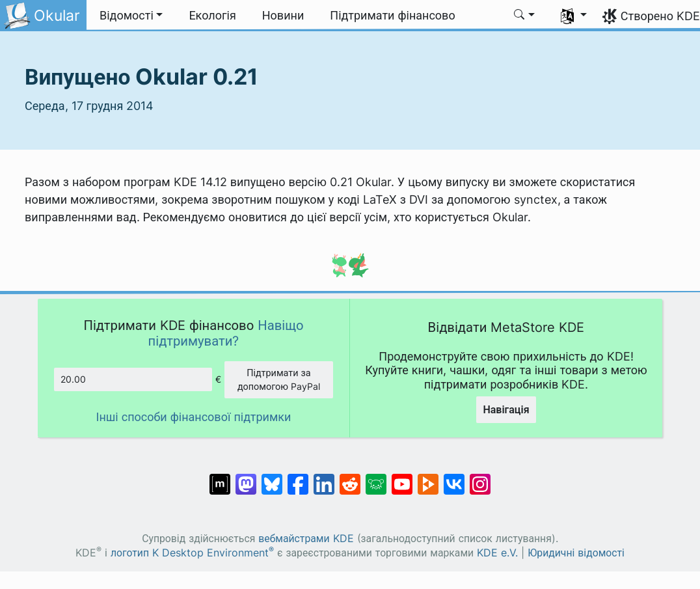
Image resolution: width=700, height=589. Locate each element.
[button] (131, 16)
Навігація (506, 409)
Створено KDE (660, 16)
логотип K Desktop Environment (192, 553)
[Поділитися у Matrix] (220, 478)
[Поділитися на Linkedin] (324, 478)
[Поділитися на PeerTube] (428, 478)
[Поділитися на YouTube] (402, 478)
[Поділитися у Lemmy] (376, 478)
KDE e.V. (497, 553)
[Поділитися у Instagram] (480, 478)
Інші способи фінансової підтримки (194, 417)
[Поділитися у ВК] (454, 478)
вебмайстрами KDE (306, 539)
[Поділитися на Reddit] (350, 478)
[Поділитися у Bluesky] (272, 478)
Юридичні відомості (576, 553)
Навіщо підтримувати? (226, 333)
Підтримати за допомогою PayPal (279, 380)
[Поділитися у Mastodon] (246, 478)
